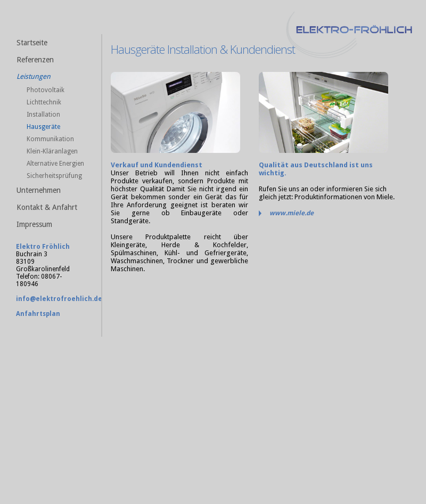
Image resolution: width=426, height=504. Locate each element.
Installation (43, 115)
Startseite (32, 43)
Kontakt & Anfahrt (47, 207)
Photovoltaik (46, 90)
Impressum (34, 224)
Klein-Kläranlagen (52, 151)
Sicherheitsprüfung (54, 176)
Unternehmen (39, 190)
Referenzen (35, 60)
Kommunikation (50, 139)
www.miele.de (292, 213)
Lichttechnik (44, 102)
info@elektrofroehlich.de (59, 299)
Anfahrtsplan (38, 314)
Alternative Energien (55, 164)
